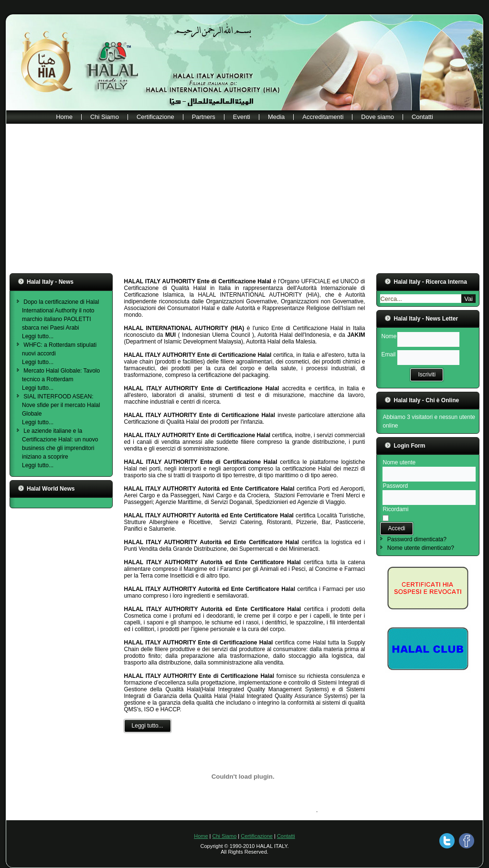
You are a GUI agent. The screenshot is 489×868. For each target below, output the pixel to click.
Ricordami (395, 509)
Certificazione (155, 117)
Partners (204, 117)
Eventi (242, 117)
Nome (389, 336)
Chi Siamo (105, 117)
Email (388, 354)
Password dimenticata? (417, 539)
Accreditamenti (323, 117)
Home (64, 117)
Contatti (422, 117)
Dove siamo (377, 117)
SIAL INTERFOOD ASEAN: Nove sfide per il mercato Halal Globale (61, 405)
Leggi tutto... (38, 336)
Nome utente (399, 462)
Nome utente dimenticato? (421, 548)
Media (276, 117)
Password (395, 486)
